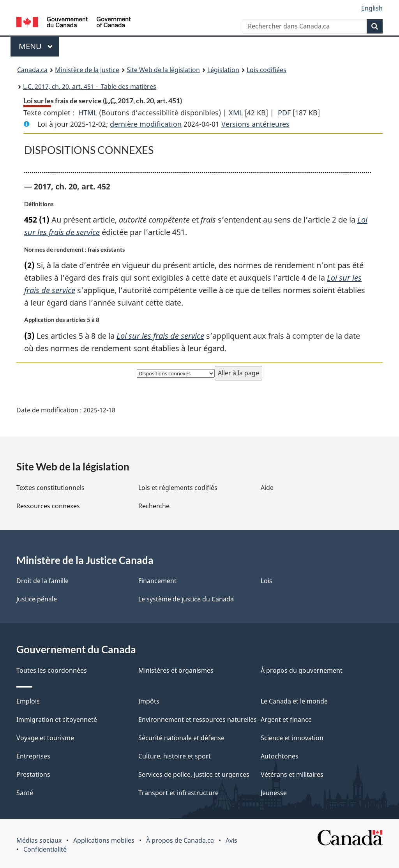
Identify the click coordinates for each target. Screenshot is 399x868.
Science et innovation (292, 738)
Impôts (149, 701)
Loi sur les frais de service (160, 336)
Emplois (28, 701)
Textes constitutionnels (50, 488)
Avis (231, 840)
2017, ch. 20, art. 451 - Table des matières (90, 87)
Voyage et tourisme (45, 738)
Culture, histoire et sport (175, 756)
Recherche (154, 506)
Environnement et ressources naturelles (198, 720)
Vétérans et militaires (292, 774)
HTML (88, 113)
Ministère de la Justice (87, 70)
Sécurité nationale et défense (181, 738)
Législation (223, 70)
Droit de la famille (42, 581)
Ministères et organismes (176, 670)
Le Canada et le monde (294, 701)
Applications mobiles (104, 840)
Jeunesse (274, 793)
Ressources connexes (48, 506)
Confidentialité (45, 849)
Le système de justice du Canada (186, 599)
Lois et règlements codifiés (178, 488)
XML (236, 113)
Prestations (33, 774)
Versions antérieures (255, 124)
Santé (25, 793)
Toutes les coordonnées (52, 670)
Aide (267, 488)
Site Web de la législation (163, 70)
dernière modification (146, 124)
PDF (284, 113)
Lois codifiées (267, 70)
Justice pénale (37, 599)
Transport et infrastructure (178, 793)
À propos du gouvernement (302, 670)
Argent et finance (286, 720)
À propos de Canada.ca (180, 840)
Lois (267, 581)
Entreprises (33, 756)
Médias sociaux (39, 840)
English (372, 8)
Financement (157, 581)
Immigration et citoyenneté (57, 720)
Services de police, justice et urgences (194, 774)
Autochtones (280, 756)
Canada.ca (32, 70)
